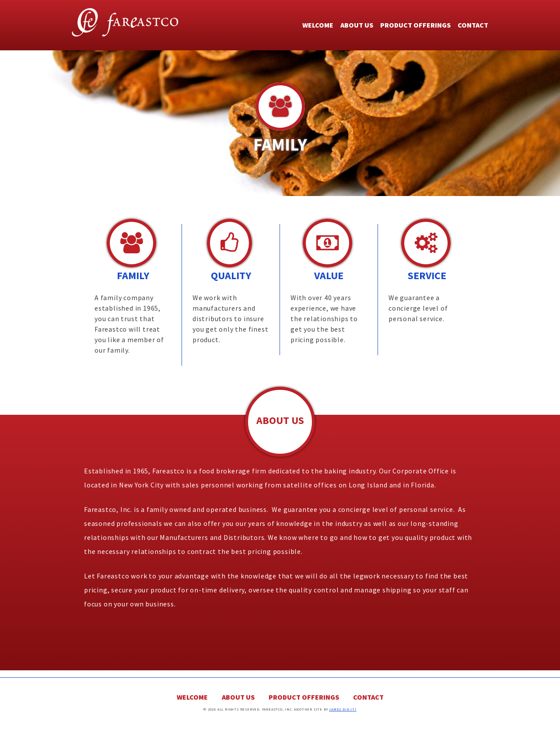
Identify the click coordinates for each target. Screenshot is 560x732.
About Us (357, 25)
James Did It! (343, 709)
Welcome (318, 25)
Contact (473, 25)
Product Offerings (415, 25)
